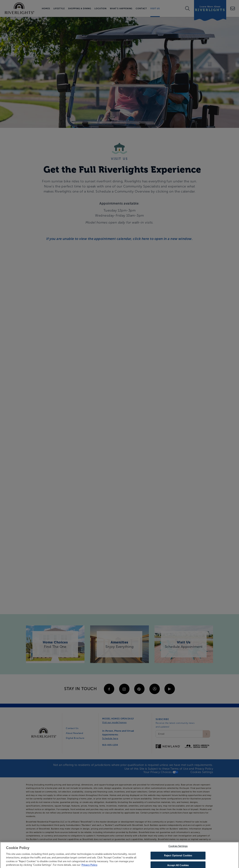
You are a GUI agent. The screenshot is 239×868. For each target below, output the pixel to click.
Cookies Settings (178, 850)
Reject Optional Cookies (178, 860)
